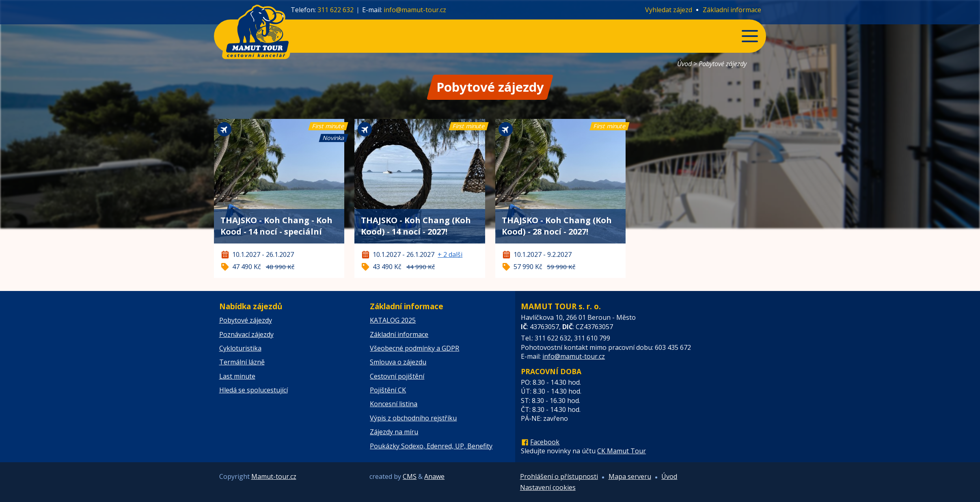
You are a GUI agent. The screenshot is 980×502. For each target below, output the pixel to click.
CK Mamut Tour (622, 451)
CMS (410, 476)
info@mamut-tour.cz (415, 10)
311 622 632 (336, 10)
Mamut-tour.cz (274, 476)
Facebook (545, 442)
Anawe (434, 476)
